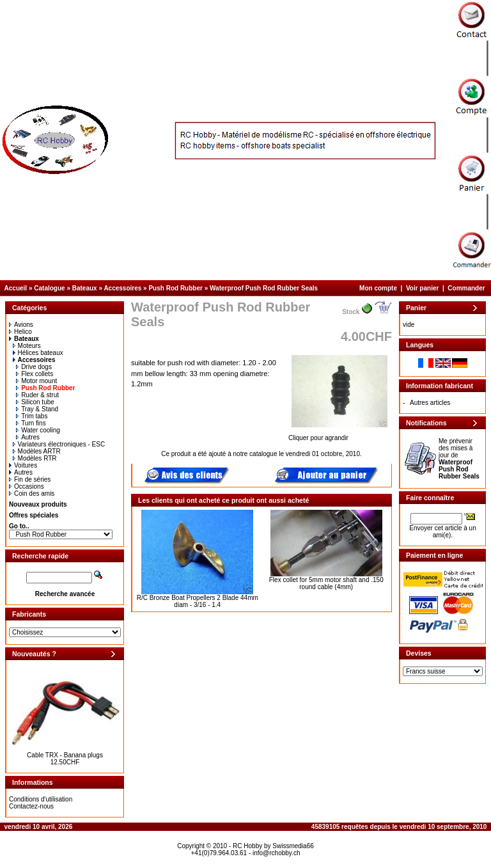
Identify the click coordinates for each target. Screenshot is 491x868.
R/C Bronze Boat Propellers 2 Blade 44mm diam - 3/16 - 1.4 (198, 601)
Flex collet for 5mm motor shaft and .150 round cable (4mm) (326, 583)
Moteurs (27, 346)
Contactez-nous (31, 806)
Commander (466, 288)
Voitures (23, 465)
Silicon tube (35, 402)
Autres (28, 437)
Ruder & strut (37, 395)
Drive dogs (34, 367)
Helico (20, 332)
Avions (21, 325)
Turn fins (31, 423)
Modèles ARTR (37, 451)
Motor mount (36, 381)
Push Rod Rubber (175, 288)
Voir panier (423, 288)
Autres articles (430, 403)
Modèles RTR (35, 458)
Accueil (16, 288)
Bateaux (85, 288)
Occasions (27, 486)
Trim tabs (32, 416)
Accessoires (122, 288)
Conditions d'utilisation (41, 799)
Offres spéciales (34, 515)
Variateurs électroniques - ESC (59, 444)
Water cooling (38, 430)
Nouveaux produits (38, 504)
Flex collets (35, 374)
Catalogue (49, 288)
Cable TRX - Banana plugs (65, 755)
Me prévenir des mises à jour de (459, 459)
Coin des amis (32, 493)
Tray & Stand (37, 409)
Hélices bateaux (38, 353)
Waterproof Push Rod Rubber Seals (264, 288)
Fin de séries (30, 479)
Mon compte (378, 288)
